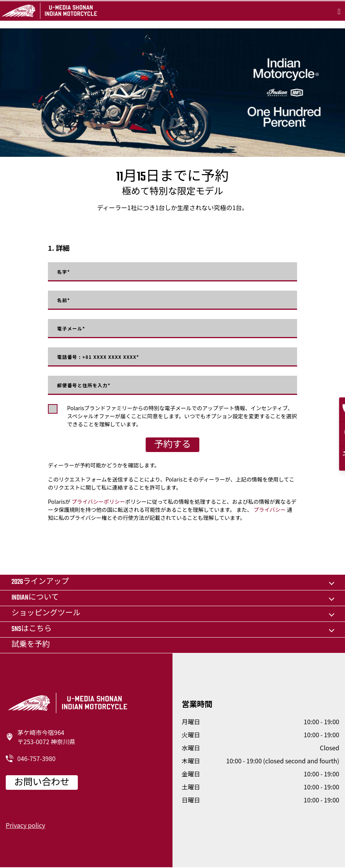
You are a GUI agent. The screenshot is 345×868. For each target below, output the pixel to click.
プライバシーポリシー (99, 501)
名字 (64, 272)
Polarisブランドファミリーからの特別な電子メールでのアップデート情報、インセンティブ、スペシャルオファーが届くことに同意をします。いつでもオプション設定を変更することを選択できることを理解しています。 (182, 416)
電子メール (71, 329)
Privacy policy (25, 825)
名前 (64, 300)
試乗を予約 (31, 645)
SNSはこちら (32, 629)
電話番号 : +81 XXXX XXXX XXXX (98, 357)
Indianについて (35, 598)
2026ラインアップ (40, 582)
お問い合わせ (42, 783)
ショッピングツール (46, 614)
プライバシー (269, 510)
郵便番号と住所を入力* (84, 385)
